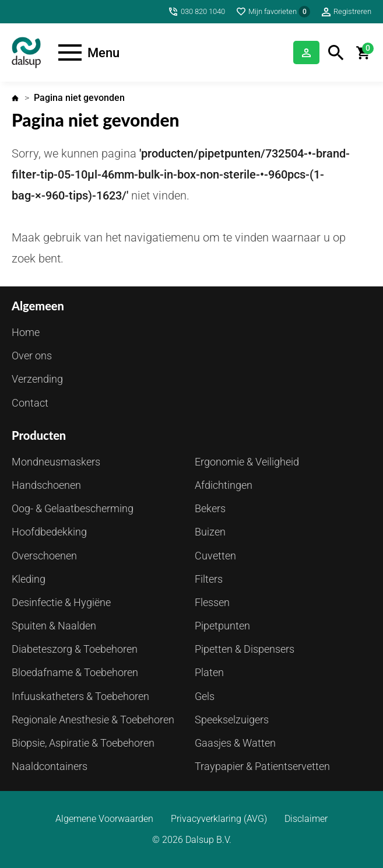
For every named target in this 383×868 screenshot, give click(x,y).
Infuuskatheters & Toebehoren (80, 696)
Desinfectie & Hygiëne (61, 602)
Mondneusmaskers (56, 462)
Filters (209, 579)
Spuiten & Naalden (54, 626)
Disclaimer (306, 819)
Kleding (29, 579)
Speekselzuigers (232, 720)
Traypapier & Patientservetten (262, 766)
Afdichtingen (224, 485)
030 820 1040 (203, 11)
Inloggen (306, 52)
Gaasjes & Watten (235, 743)
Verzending (37, 379)
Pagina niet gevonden (79, 98)
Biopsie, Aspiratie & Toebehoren (83, 743)
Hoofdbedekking (49, 532)
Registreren (352, 11)
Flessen (212, 602)
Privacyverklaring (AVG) (219, 819)
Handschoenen (46, 485)
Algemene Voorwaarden (104, 819)
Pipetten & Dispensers (245, 649)
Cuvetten (215, 556)
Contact (30, 403)
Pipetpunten (222, 626)
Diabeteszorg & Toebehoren (75, 649)
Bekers (210, 508)
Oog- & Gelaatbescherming (73, 508)
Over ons (32, 356)
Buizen (210, 532)
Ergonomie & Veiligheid (247, 462)
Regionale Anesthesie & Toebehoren (93, 720)
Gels (205, 696)
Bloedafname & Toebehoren (75, 672)
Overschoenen (44, 556)
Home (15, 98)
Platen (209, 672)
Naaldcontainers (50, 766)
